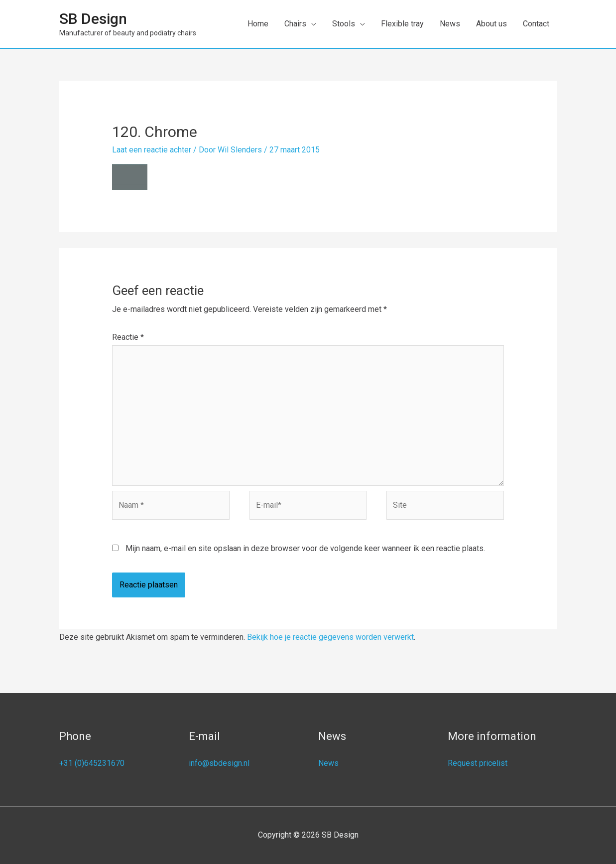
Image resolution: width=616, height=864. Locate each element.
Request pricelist (478, 763)
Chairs (295, 24)
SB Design (93, 19)
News (450, 24)
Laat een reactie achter (152, 150)
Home (258, 24)
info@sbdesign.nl (219, 763)
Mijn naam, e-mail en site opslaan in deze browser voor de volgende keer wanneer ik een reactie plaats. (305, 548)
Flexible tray (402, 24)
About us (492, 24)
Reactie (128, 337)
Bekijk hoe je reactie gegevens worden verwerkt (330, 637)
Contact (536, 24)
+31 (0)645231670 (92, 763)
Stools (344, 24)
